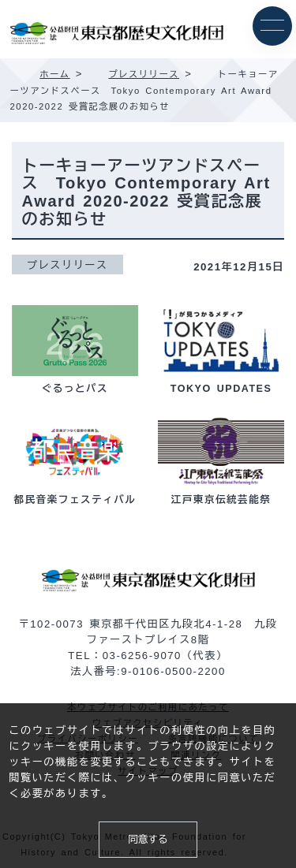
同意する (148, 840)
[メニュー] (272, 26)
